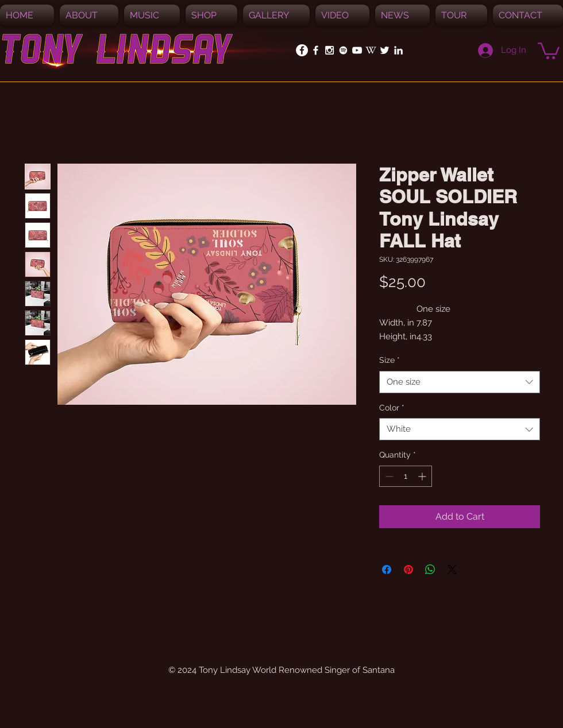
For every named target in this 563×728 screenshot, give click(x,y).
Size (390, 360)
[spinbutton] (406, 476)
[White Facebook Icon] (316, 50)
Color (392, 408)
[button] (152, 16)
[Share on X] (452, 570)
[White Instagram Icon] (329, 50)
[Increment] (423, 476)
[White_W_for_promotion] (371, 50)
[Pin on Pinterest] (408, 570)
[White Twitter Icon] (385, 50)
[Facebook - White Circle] (302, 50)
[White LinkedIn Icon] (398, 50)
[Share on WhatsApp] (430, 570)
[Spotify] (343, 50)
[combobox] (460, 382)
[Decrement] (388, 476)
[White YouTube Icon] (357, 50)
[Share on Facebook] (387, 570)
